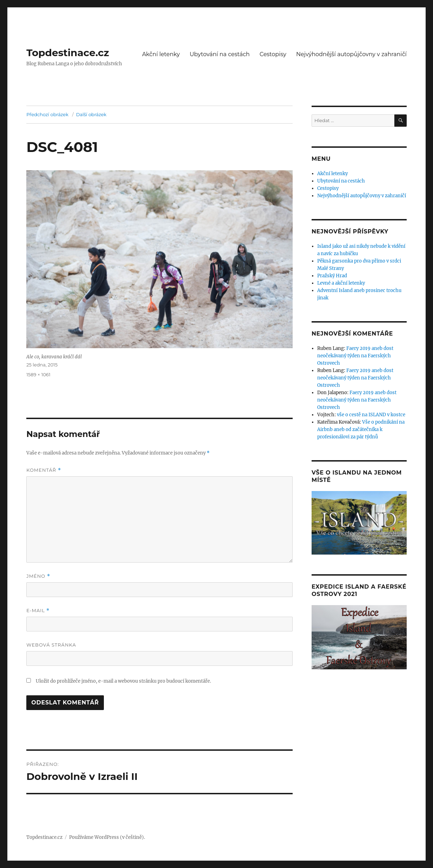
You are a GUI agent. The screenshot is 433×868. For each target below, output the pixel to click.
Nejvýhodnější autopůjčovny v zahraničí (351, 54)
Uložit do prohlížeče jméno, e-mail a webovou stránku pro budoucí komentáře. (123, 681)
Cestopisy (273, 54)
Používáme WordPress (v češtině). (107, 837)
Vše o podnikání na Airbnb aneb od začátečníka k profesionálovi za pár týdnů (361, 429)
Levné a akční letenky (341, 283)
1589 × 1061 (38, 375)
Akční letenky (161, 54)
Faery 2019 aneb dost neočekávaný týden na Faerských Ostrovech (355, 356)
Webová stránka (51, 645)
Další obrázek (91, 114)
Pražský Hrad (332, 276)
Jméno (38, 576)
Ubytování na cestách (219, 54)
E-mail (38, 611)
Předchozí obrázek (47, 114)
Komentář (44, 470)
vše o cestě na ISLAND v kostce (371, 415)
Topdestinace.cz (68, 53)
